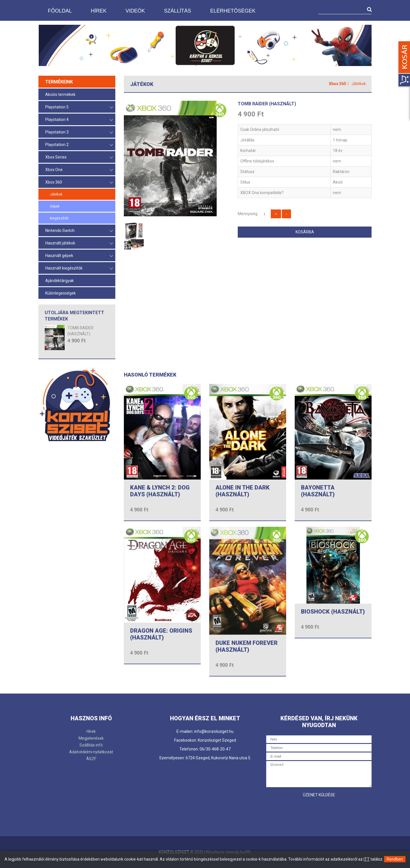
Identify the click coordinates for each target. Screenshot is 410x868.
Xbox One (79, 170)
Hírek (99, 11)
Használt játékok (79, 243)
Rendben (395, 859)
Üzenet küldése (319, 795)
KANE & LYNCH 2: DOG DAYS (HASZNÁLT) (160, 491)
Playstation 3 (79, 132)
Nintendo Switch (79, 231)
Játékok (56, 194)
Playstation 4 (79, 120)
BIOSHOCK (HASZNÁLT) (333, 612)
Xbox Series (79, 158)
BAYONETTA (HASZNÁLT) (318, 491)
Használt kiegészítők (79, 269)
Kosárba (305, 232)
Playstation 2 (79, 145)
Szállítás (178, 11)
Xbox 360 (79, 183)
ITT (367, 859)
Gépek (55, 206)
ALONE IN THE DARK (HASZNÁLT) (243, 491)
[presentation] (309, 811)
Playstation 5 (79, 107)
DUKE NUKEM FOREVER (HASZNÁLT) (247, 646)
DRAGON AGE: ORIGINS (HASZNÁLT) (161, 634)
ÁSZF (91, 759)
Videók (135, 11)
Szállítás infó (91, 745)
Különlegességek (61, 293)
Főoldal (60, 11)
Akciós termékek (60, 94)
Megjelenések (91, 738)
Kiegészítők (59, 218)
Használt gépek (79, 256)
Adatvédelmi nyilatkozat (91, 752)
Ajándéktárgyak (60, 281)
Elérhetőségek (233, 11)
